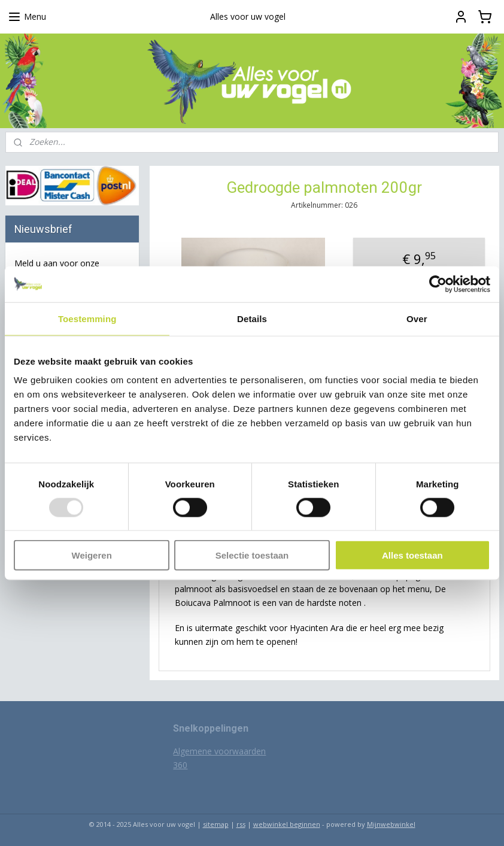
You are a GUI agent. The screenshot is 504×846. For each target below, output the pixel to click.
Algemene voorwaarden (219, 751)
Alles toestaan (412, 555)
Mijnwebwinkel (391, 824)
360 (180, 765)
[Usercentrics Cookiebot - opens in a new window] (438, 284)
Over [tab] (417, 318)
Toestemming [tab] (87, 318)
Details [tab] (252, 318)
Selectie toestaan (252, 555)
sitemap (216, 824)
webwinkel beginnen (287, 824)
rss (241, 824)
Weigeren (92, 555)
